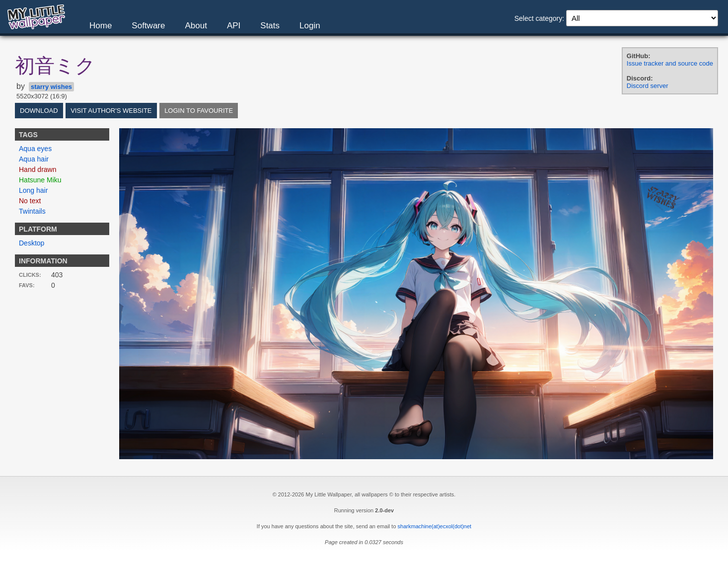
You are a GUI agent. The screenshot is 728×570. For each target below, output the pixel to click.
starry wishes (51, 87)
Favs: (27, 285)
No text (30, 201)
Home (101, 26)
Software (148, 26)
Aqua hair (34, 159)
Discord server (648, 86)
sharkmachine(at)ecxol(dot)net (435, 526)
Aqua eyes (35, 149)
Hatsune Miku (40, 180)
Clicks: (30, 275)
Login (310, 26)
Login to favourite (199, 111)
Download (39, 111)
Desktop (32, 243)
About (196, 26)
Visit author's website (111, 111)
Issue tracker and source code (670, 63)
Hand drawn (38, 169)
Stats (270, 26)
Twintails (32, 211)
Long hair (33, 190)
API (234, 26)
